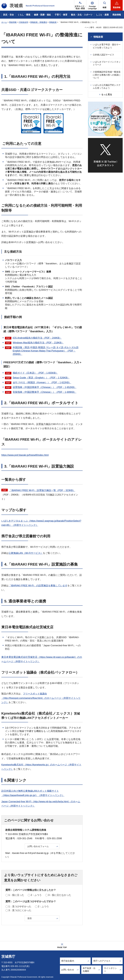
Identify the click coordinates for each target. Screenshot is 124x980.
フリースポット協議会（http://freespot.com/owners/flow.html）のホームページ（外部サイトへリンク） (41, 698)
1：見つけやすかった (20, 906)
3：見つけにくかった (20, 910)
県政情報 (13, 22)
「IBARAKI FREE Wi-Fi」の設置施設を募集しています (38, 586)
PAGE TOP (62, 947)
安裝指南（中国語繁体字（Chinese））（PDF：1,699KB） (45, 392)
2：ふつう (36, 895)
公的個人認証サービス (103, 55)
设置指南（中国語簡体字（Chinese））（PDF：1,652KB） (45, 387)
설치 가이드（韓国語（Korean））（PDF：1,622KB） (42, 382)
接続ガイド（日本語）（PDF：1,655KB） (35, 373)
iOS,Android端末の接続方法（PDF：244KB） (37, 338)
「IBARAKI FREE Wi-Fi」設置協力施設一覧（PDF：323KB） (42, 490)
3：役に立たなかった (60, 895)
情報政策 (53, 22)
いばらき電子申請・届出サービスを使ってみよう (107, 46)
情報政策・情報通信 (39, 22)
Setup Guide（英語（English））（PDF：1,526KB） (41, 378)
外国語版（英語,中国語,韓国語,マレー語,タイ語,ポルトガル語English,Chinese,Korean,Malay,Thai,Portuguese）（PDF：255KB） (46, 351)
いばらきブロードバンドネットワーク (107, 63)
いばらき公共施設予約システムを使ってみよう (107, 86)
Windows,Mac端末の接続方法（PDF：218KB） (38, 343)
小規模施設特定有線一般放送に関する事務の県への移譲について (107, 75)
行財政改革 (23, 22)
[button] (92, 5)
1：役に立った (16, 895)
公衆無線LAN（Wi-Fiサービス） (26, 553)
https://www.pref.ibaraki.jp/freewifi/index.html (25, 455)
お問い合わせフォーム (38, 846)
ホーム (4, 22)
